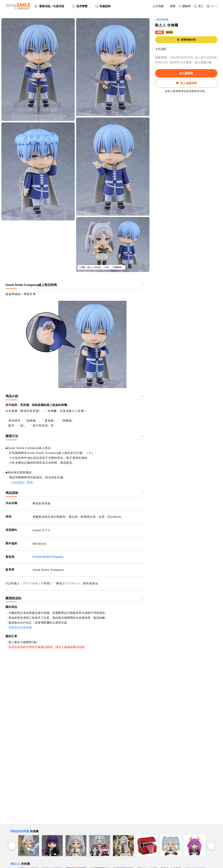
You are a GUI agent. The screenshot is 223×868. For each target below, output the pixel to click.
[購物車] (184, 6)
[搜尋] (171, 6)
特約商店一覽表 (23, 482)
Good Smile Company (49, 557)
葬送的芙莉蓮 (163, 20)
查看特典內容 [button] (186, 40)
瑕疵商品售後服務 (20, 628)
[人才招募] (156, 6)
